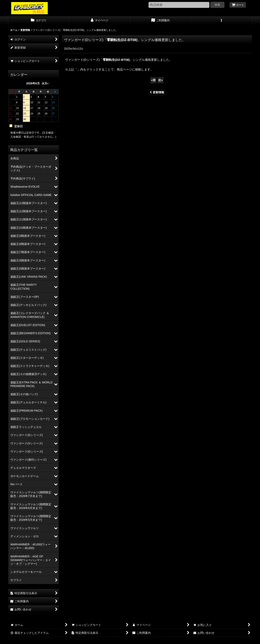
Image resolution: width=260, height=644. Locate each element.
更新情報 (157, 92)
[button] (221, 21)
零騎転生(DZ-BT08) (122, 40)
